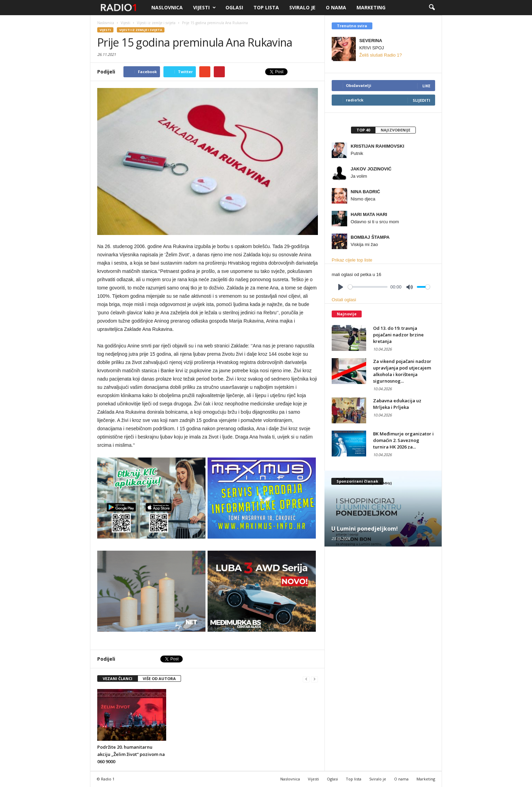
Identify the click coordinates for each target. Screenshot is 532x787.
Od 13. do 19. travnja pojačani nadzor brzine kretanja (398, 335)
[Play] (341, 287)
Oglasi (234, 7)
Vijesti (204, 8)
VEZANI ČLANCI (118, 678)
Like (426, 86)
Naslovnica (167, 7)
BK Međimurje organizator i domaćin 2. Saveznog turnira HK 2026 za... (403, 440)
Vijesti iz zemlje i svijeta (141, 30)
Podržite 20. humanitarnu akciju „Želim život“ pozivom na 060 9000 (131, 754)
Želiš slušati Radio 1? (381, 55)
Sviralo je (302, 7)
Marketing (371, 7)
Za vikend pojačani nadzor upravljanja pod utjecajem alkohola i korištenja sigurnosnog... (402, 371)
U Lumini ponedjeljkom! (365, 529)
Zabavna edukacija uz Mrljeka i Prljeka (397, 404)
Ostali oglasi (344, 300)
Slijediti (421, 100)
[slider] (368, 287)
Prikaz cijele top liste (352, 260)
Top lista (266, 7)
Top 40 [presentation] (363, 130)
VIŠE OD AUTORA (159, 678)
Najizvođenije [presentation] (395, 130)
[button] (432, 8)
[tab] (363, 130)
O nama (336, 7)
